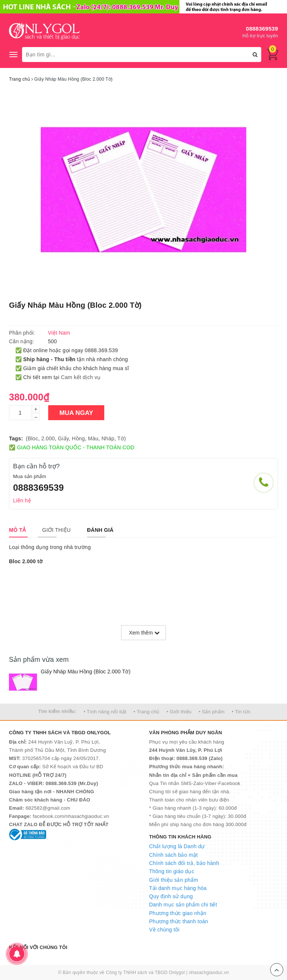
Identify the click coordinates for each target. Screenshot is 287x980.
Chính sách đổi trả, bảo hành (184, 863)
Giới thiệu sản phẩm (174, 880)
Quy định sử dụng (171, 896)
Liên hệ (22, 500)
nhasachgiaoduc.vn (209, 973)
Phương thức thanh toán (179, 921)
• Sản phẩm (212, 712)
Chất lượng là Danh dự (177, 846)
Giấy (63, 438)
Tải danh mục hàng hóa (178, 888)
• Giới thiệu (179, 712)
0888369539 (262, 29)
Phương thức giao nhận (178, 913)
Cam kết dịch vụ (81, 377)
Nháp (108, 438)
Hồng (78, 438)
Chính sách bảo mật (173, 855)
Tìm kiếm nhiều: (57, 711)
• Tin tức (241, 712)
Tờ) (122, 438)
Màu (93, 438)
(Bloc (32, 438)
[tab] (17, 530)
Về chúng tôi (164, 930)
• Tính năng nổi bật (105, 712)
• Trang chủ (146, 712)
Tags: (16, 438)
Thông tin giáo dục (172, 871)
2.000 (48, 438)
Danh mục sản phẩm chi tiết (183, 905)
